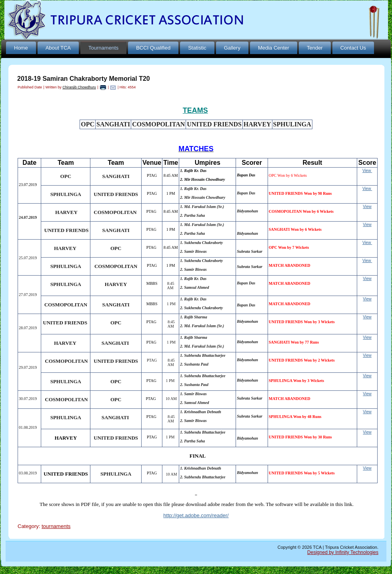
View (367, 171)
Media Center (274, 48)
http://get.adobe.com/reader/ (196, 515)
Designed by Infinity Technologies (343, 552)
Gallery (232, 48)
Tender (315, 48)
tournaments (56, 526)
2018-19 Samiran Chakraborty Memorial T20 (84, 79)
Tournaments (103, 48)
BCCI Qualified (153, 48)
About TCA (58, 48)
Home (21, 48)
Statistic (197, 48)
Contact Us (353, 48)
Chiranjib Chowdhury (79, 87)
